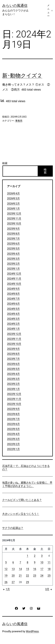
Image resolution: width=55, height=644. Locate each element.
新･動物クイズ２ (22, 76)
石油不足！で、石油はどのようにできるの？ (26, 468)
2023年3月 (13, 379)
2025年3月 (13, 259)
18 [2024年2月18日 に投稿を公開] (49, 569)
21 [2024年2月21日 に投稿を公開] (20, 575)
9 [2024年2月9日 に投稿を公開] (35, 562)
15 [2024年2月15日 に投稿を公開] (27, 569)
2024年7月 (13, 299)
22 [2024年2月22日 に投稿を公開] (27, 575)
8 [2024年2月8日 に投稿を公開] (27, 562)
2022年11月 (14, 399)
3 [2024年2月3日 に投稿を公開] (42, 556)
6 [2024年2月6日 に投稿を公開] (13, 562)
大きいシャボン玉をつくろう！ (21, 514)
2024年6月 (13, 304)
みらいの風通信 (15, 6)
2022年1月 (13, 449)
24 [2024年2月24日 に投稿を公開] (42, 575)
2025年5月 (13, 248)
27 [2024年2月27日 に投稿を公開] (13, 582)
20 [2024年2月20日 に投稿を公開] (13, 575)
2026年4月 (13, 193)
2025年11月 (14, 218)
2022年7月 (13, 419)
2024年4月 (13, 314)
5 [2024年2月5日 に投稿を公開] (6, 562)
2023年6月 (13, 364)
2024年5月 (13, 309)
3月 (49, 589)
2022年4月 (13, 434)
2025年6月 (13, 244)
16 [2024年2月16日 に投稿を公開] (35, 569)
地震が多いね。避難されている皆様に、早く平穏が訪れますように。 (27, 484)
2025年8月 (13, 234)
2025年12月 (14, 213)
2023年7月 (13, 359)
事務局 (19, 121)
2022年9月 (13, 409)
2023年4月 (13, 374)
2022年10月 (14, 404)
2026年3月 (13, 198)
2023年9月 (13, 349)
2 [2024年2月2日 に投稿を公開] (35, 556)
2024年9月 (13, 289)
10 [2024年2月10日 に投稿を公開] (42, 562)
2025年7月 (13, 239)
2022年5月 (13, 429)
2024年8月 (13, 294)
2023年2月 (13, 384)
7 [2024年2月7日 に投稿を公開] (20, 562)
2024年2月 (13, 324)
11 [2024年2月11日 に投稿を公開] (49, 562)
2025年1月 (13, 269)
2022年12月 (14, 394)
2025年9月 (13, 229)
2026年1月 (13, 208)
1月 (6, 589)
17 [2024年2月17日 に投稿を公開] (42, 569)
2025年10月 (14, 223)
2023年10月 (14, 344)
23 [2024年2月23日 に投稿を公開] (35, 575)
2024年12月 (14, 274)
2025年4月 (13, 254)
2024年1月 (13, 329)
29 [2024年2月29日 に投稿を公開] (27, 582)
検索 (5, 163)
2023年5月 (13, 369)
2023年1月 (13, 389)
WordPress (32, 631)
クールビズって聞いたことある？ (22, 500)
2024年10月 (14, 284)
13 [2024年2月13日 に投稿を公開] (13, 569)
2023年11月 (14, 339)
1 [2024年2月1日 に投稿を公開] (27, 556)
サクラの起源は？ (13, 528)
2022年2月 (13, 444)
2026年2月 (13, 204)
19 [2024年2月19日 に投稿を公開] (6, 575)
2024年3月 (13, 319)
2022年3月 (13, 439)
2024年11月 (14, 279)
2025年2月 (13, 264)
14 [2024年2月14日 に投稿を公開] (20, 569)
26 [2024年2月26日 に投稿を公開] (6, 582)
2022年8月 (13, 414)
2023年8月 (13, 354)
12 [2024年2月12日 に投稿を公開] (6, 569)
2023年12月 (14, 334)
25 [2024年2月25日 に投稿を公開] (49, 575)
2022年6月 (13, 424)
